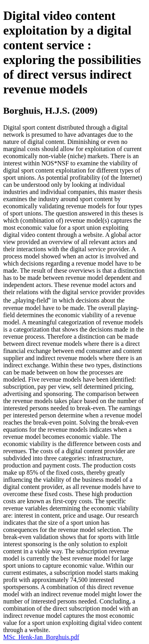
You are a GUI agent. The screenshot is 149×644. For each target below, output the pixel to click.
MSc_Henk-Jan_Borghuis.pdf (41, 637)
